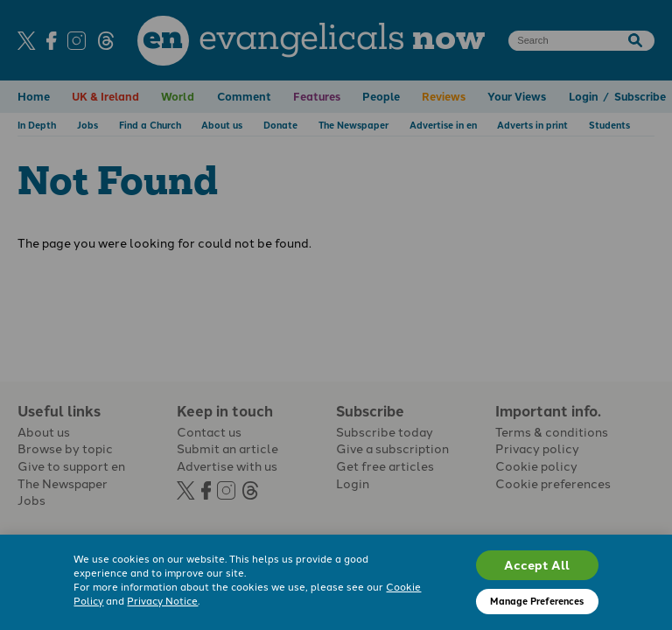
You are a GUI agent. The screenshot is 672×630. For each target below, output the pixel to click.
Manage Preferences (537, 601)
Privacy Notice (162, 600)
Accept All (537, 564)
